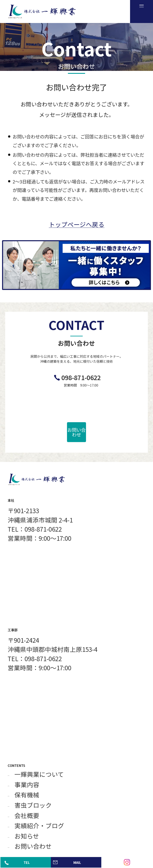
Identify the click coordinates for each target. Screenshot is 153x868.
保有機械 (27, 795)
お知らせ (27, 836)
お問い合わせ (76, 432)
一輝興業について (39, 774)
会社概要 (27, 816)
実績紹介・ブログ (39, 826)
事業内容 (27, 785)
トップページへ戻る (77, 225)
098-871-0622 (81, 378)
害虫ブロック (33, 805)
